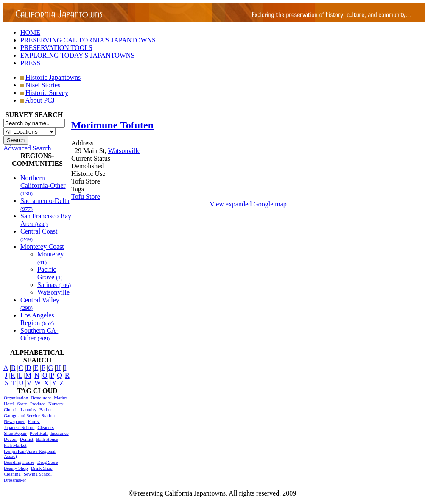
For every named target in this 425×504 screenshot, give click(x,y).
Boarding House (19, 462)
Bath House (47, 439)
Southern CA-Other (39, 334)
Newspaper (14, 421)
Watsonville (53, 292)
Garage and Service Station (29, 415)
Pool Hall (39, 433)
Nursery (56, 404)
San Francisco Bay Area (46, 220)
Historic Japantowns (53, 77)
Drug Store (48, 462)
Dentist (27, 439)
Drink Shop (42, 468)
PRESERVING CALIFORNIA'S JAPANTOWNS (88, 40)
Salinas (54, 285)
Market (61, 398)
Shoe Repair (15, 433)
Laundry (28, 409)
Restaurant (41, 398)
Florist (34, 421)
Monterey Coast (42, 246)
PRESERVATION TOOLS (56, 48)
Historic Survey (47, 93)
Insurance (60, 433)
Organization (16, 398)
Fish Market (15, 445)
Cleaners (45, 427)
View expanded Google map (248, 204)
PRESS (30, 63)
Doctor (10, 439)
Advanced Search (27, 148)
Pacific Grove (50, 273)
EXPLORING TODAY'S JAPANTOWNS (77, 55)
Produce (38, 404)
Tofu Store (86, 196)
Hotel (9, 404)
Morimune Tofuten (112, 125)
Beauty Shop (16, 468)
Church (11, 409)
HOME (30, 32)
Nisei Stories (43, 85)
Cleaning (12, 474)
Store (22, 404)
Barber (46, 409)
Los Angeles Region (37, 319)
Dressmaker (15, 480)
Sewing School (38, 474)
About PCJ (40, 100)
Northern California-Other (43, 185)
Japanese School (19, 427)
